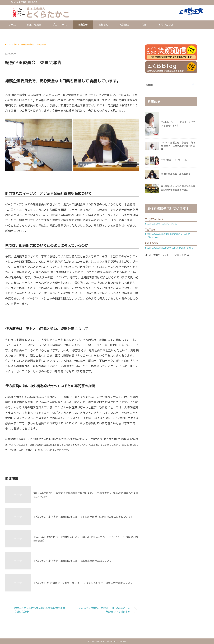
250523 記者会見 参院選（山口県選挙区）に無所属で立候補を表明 (104, 610)
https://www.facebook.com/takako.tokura (169, 248)
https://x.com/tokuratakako (161, 224)
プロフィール (60, 25)
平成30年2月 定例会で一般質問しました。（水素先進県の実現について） (74, 561)
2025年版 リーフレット (174, 160)
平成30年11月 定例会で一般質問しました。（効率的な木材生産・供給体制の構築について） (84, 583)
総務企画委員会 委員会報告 (34, 45)
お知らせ (104, 25)
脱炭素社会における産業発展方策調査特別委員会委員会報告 (40, 610)
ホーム (12, 25)
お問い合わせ (166, 25)
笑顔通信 (124, 25)
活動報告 (83, 25)
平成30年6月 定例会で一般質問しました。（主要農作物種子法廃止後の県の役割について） (83, 517)
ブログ (144, 25)
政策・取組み (34, 25)
